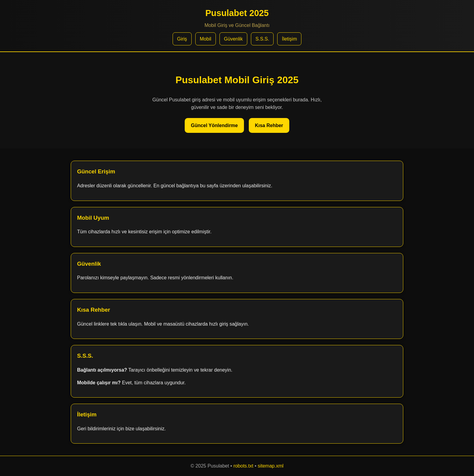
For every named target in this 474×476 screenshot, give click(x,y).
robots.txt (243, 466)
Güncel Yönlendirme (214, 125)
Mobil (206, 39)
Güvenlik (233, 39)
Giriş (182, 39)
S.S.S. (262, 39)
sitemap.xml (270, 466)
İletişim (289, 39)
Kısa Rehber (269, 125)
